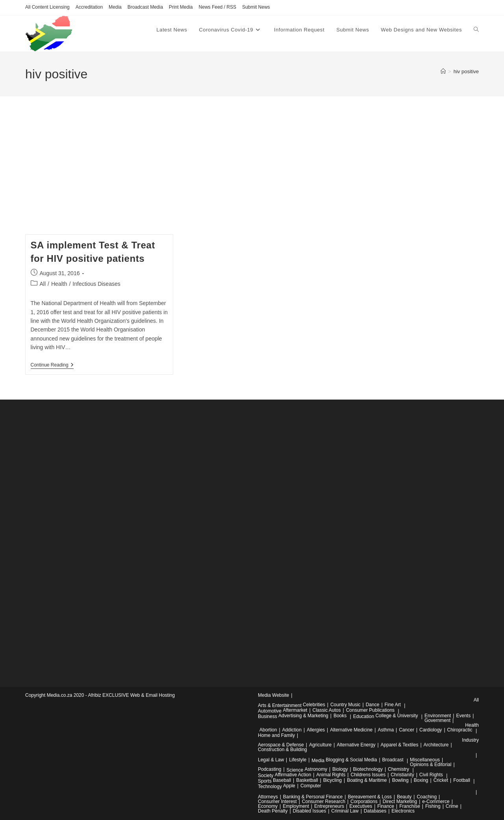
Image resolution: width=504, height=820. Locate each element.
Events (463, 716)
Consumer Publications (370, 710)
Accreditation (89, 7)
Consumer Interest (277, 801)
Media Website (273, 695)
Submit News (256, 7)
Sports (265, 781)
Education (364, 716)
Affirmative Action (293, 775)
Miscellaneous (425, 760)
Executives (361, 806)
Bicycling (333, 780)
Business (268, 716)
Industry (470, 740)
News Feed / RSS (218, 7)
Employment (296, 806)
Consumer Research (324, 801)
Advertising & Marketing (303, 716)
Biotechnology (368, 769)
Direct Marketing (400, 801)
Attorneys (268, 797)
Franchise (410, 806)
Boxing (421, 780)
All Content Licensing (47, 7)
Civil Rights (431, 775)
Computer (311, 786)
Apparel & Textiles (400, 745)
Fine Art (393, 705)
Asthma (386, 730)
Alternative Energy (356, 745)
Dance (373, 705)
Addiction (292, 730)
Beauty (404, 797)
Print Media (181, 7)
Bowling (400, 780)
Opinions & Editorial (431, 764)
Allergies (316, 730)
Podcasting (270, 769)
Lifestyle (298, 760)
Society (266, 776)
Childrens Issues (368, 775)
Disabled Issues (310, 811)
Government (437, 720)
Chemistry (398, 769)
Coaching (427, 797)
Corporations (364, 801)
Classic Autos (327, 710)
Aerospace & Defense (281, 745)
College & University (397, 716)
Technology (270, 787)
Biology (340, 769)
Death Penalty (273, 811)
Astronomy (316, 769)
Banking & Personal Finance (313, 797)
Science (295, 770)
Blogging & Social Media (351, 760)
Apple (289, 786)
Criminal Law (345, 811)
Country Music (346, 705)
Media (115, 7)
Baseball (282, 780)
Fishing (433, 806)
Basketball (307, 780)
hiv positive (466, 71)
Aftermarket (295, 710)
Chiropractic (460, 730)
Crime (452, 806)
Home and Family (276, 735)
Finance (386, 806)
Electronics (403, 811)
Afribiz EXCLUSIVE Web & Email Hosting (131, 695)
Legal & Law (271, 760)
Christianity (402, 775)
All (43, 284)
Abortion (268, 730)
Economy (268, 806)
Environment (438, 716)
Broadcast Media (145, 7)
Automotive (270, 711)
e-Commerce (436, 801)
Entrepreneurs (329, 806)
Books (340, 716)
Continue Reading (52, 366)
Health (59, 284)
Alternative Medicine (351, 730)
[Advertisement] (252, 175)
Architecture (436, 745)
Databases (375, 811)
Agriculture (320, 745)
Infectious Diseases (96, 284)
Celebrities (314, 705)
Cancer (407, 730)
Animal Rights (331, 775)
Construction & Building (283, 750)
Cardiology (431, 730)
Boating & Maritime (367, 780)
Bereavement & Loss (370, 797)
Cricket (441, 780)
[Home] (443, 71)
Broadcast (393, 760)
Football (462, 780)
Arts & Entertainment (280, 705)
